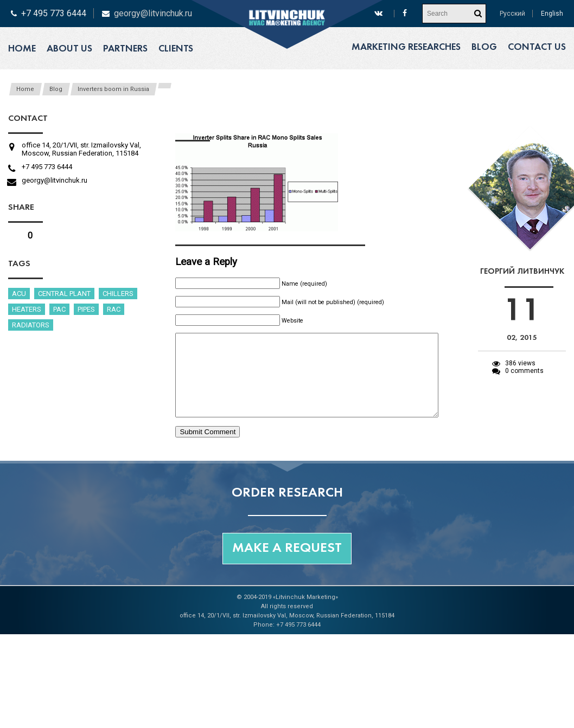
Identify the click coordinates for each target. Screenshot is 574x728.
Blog (484, 47)
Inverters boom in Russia (113, 89)
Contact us (537, 47)
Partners (125, 49)
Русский (512, 14)
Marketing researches (406, 47)
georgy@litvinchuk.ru (153, 13)
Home (22, 49)
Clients (176, 49)
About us (69, 49)
